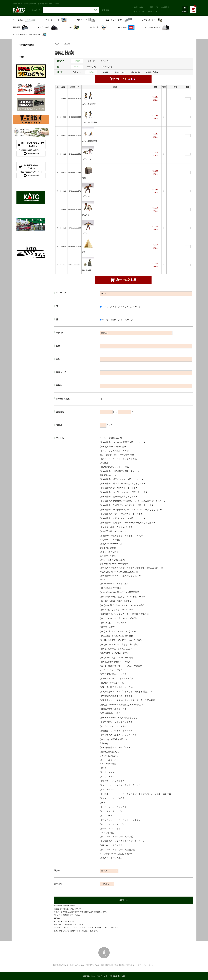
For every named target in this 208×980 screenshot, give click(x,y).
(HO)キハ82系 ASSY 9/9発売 (117, 601)
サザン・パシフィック (112, 829)
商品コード (77, 72)
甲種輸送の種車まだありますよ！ (117, 696)
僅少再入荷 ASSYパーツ (114, 531)
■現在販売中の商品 (27, 45)
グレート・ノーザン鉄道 (113, 798)
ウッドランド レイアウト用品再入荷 (119, 850)
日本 (114, 307)
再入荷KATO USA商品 (112, 544)
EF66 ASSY (108, 627)
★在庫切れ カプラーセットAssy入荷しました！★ (125, 492)
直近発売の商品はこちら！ (114, 674)
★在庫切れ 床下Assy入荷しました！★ (120, 488)
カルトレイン (108, 772)
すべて (77, 67)
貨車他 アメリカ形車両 (113, 781)
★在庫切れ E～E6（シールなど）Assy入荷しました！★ (128, 505)
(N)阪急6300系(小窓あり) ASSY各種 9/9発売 (124, 597)
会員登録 (166, 7)
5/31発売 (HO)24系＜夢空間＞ (117, 653)
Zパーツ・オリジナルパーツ (115, 726)
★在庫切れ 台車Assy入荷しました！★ (120, 497)
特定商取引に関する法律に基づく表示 (116, 965)
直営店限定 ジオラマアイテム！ (117, 722)
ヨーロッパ (138, 307)
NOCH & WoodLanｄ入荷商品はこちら (120, 718)
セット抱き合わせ (110, 552)
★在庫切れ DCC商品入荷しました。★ (121, 471)
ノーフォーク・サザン (112, 811)
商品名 (91, 72)
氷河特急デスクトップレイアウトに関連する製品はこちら (129, 692)
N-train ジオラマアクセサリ (115, 845)
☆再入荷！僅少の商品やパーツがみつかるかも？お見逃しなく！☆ (133, 568)
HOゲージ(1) (107, 67)
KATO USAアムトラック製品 (115, 584)
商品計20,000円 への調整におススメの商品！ (123, 705)
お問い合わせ (139, 7)
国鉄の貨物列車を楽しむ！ (114, 709)
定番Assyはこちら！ (112, 752)
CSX (104, 803)
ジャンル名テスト (110, 760)
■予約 (22, 57)
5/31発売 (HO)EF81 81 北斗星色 (118, 636)
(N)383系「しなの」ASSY (114, 623)
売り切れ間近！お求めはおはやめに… (119, 687)
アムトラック (108, 789)
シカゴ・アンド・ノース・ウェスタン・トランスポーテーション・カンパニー (138, 794)
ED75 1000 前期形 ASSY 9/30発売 (120, 618)
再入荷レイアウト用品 (112, 858)
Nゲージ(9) (92, 67)
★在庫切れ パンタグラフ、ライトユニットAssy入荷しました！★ (132, 510)
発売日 (105, 72)
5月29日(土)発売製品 (112, 588)
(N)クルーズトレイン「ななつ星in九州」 (121, 644)
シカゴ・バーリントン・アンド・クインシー (122, 785)
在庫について (139, 12)
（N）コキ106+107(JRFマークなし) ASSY (122, 640)
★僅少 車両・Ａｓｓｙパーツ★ (117, 527)
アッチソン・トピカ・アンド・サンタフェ (121, 820)
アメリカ (125, 307)
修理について (153, 12)
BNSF (105, 768)
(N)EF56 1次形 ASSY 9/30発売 (118, 657)
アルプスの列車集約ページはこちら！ (119, 735)
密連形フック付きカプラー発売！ (117, 731)
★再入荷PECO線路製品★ (114, 447)
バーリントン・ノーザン (113, 824)
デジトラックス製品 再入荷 (115, 451)
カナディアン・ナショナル (114, 807)
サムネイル (105, 61)
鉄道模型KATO (59, 965)
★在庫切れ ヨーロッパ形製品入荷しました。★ (124, 442)
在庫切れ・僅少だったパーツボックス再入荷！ (123, 536)
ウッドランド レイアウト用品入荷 (118, 837)
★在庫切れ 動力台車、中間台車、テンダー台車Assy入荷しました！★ (134, 501)
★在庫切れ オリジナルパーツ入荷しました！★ (124, 518)
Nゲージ (116, 320)
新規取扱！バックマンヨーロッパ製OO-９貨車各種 (125, 614)
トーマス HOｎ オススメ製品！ (118, 678)
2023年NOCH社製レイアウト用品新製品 (121, 592)
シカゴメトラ (108, 776)
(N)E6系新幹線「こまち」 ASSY (117, 649)
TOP (57, 44)
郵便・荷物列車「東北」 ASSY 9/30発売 (122, 666)
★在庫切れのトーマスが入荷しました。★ (121, 576)
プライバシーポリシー (146, 965)
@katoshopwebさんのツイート (31, 150)
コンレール (107, 816)
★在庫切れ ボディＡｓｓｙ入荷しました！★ (123, 479)
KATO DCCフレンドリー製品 (115, 467)
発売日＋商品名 (152, 72)
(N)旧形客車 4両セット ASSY (116, 662)
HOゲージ (128, 320)
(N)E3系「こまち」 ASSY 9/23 (118, 610)
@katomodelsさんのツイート (31, 172)
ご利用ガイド (153, 7)
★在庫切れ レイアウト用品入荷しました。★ (123, 841)
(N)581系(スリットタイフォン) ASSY (120, 631)
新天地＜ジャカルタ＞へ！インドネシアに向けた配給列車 (129, 700)
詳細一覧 (91, 61)
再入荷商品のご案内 (111, 713)
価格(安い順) (120, 72)
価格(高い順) (135, 72)
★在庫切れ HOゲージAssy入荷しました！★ (122, 514)
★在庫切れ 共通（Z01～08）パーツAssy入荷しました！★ (129, 523)
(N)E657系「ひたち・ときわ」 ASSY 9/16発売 (123, 605)
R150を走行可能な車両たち (115, 739)
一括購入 (77, 61)
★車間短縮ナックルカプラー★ (116, 747)
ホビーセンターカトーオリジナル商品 (119, 459)
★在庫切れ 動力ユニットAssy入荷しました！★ (124, 483)
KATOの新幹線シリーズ (113, 683)
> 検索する (123, 900)
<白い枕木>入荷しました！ (115, 560)
